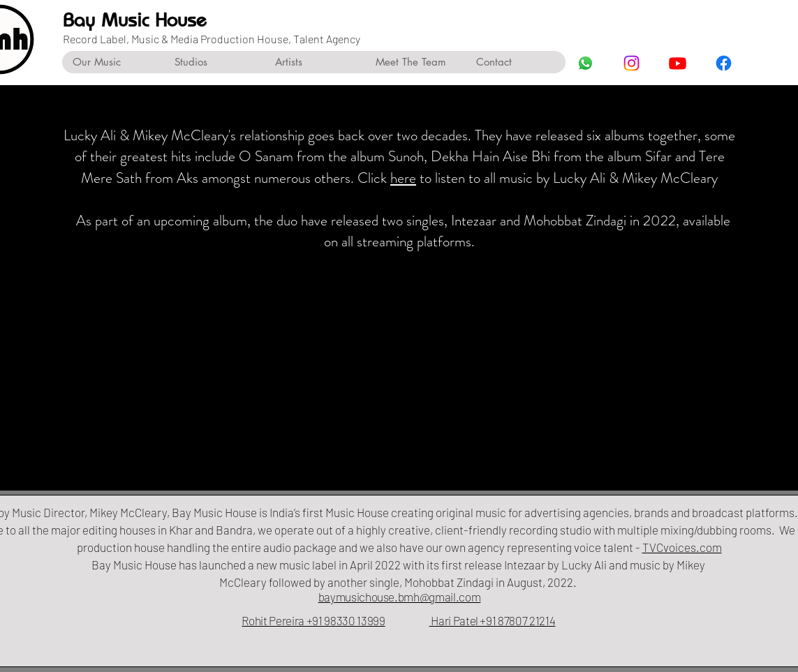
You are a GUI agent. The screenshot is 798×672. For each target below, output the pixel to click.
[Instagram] (631, 63)
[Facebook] (724, 63)
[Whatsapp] (585, 63)
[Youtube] (678, 63)
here (403, 178)
